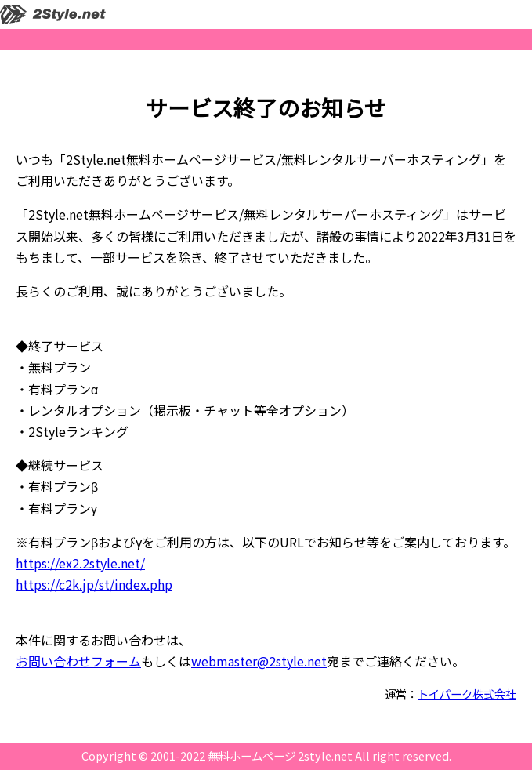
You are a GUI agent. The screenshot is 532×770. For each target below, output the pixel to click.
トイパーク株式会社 (467, 694)
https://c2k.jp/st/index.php (94, 584)
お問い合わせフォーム (78, 661)
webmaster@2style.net (259, 661)
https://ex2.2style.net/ (80, 563)
